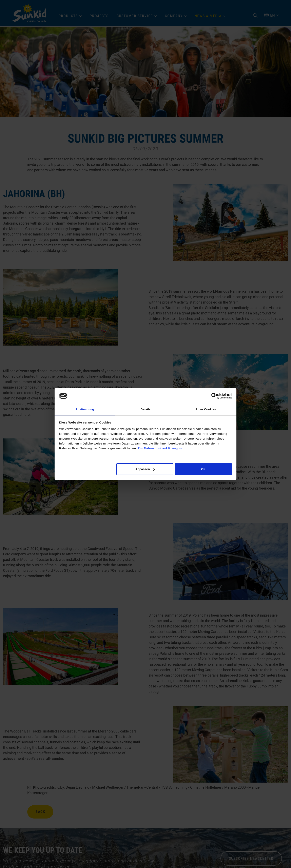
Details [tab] (145, 409)
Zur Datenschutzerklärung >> (160, 448)
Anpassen (145, 469)
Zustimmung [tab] (85, 409)
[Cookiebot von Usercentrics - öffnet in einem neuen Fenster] (214, 396)
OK (203, 469)
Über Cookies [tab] (206, 409)
